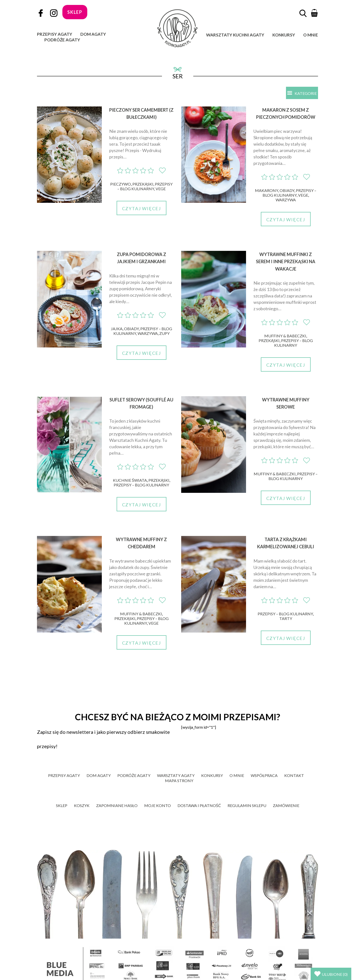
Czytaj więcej (142, 209)
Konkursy (284, 35)
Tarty (286, 619)
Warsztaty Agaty (176, 776)
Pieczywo (121, 184)
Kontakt (294, 776)
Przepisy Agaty (55, 34)
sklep (75, 12)
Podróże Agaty (62, 40)
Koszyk (82, 806)
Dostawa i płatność (199, 806)
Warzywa (286, 200)
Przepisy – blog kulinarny (145, 187)
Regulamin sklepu (247, 806)
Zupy (164, 334)
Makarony (266, 191)
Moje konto (158, 806)
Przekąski (143, 184)
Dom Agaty (93, 34)
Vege (161, 189)
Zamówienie (286, 806)
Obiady (287, 191)
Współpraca (264, 776)
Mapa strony (179, 781)
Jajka (117, 329)
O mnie (311, 35)
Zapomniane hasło (117, 806)
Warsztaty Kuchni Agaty (235, 35)
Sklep (62, 806)
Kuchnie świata (130, 481)
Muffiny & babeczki (285, 336)
